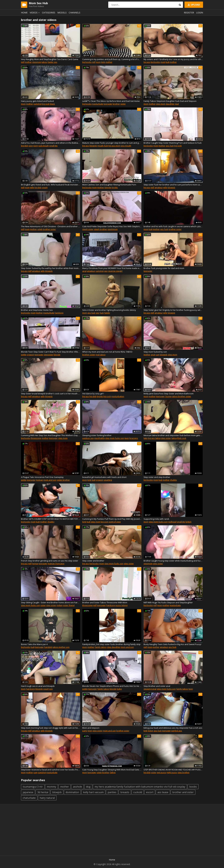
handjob (48, 647)
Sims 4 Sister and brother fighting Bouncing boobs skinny (109, 310)
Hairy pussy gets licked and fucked (37, 101)
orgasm (30, 355)
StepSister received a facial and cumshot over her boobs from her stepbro (51, 770)
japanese (28, 792)
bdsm (151, 731)
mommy (51, 787)
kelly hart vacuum (93, 792)
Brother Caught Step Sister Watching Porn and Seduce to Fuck (173, 143)
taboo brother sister (182, 396)
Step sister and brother (93, 561)
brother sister (49, 229)
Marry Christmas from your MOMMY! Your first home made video (112, 268)
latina (174, 438)
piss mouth (126, 146)
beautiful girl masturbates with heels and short (104, 477)
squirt (45, 187)
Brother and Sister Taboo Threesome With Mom (105, 602)
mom (98, 62)
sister (123, 104)
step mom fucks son (115, 438)
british (189, 522)
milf (23, 62)
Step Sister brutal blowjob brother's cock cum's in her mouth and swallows (51, 394)
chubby (174, 480)
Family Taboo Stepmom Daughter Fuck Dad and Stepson (170, 101)
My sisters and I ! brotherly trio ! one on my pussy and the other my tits (173, 59)
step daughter (114, 647)
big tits (115, 187)
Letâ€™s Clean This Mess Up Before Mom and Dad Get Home (111, 101)
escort (150, 792)
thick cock (182, 438)
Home (24, 13)
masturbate (98, 104)
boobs (193, 787)
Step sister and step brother (157, 477)
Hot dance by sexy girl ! (93, 394)
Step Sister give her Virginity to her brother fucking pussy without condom (173, 310)
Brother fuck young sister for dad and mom (164, 268)
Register (189, 13)
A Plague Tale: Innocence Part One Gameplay (42, 477)
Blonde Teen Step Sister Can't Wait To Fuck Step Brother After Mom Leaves (51, 352)
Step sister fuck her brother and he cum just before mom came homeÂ (173, 185)
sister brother (63, 480)
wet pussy (162, 772)
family (107, 313)
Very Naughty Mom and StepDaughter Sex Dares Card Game (50, 59)
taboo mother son (61, 647)
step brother (184, 772)
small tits (53, 146)
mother (28, 62)
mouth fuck (103, 146)
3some (168, 396)
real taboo (101, 355)
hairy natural (47, 798)
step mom (161, 104)
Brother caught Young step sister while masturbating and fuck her (173, 561)
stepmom (37, 62)
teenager (108, 104)
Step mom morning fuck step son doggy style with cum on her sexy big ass (51, 728)
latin (146, 438)
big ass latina (154, 438)
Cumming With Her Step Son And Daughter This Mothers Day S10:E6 (51, 435)
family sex (52, 62)
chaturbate (29, 798)
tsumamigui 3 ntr (33, 787)
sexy (31, 146)
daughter (170, 104)
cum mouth (44, 146)
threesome (36, 438)
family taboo (101, 647)
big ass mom (114, 146)
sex (106, 271)
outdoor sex (88, 438)
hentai (35, 563)
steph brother (100, 229)
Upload (194, 5)
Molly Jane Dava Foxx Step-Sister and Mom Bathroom (169, 394)
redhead (172, 522)
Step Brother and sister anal (157, 686)
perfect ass (177, 731)
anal (84, 271)
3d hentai (43, 792)
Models (62, 13)
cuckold (138, 792)
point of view (115, 522)
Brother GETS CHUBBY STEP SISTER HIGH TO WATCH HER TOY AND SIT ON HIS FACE (51, 519)
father (113, 772)
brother (116, 104)
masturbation (118, 396)
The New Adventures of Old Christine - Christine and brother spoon (51, 226)
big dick (24, 146)
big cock (46, 104)
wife (32, 187)
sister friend (69, 605)
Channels (75, 13)
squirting (108, 480)
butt (168, 62)
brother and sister (183, 792)
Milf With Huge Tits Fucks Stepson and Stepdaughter (168, 602)
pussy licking (121, 605)
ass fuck (170, 146)
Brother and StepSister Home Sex (37, 310)
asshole (77, 787)
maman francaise (56, 563)
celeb (40, 229)
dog (88, 787)
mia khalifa (99, 438)
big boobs (87, 62)
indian (60, 605)
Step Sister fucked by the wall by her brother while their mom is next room (51, 268)
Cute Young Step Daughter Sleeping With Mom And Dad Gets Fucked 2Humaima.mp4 (112, 770)
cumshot (37, 104)
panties (112, 792)
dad (177, 104)
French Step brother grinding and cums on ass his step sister (50, 561)
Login (200, 13)
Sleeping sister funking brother (97, 435)
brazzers (134, 438)
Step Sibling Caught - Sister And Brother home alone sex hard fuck (51, 602)
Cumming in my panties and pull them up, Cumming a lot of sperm (112, 59)
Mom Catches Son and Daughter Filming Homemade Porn (109, 185)
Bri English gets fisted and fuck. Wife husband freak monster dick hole (51, 185)
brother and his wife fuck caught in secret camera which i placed (173, 226)
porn (36, 146)
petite (24, 355)
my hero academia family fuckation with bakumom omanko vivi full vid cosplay (140, 787)
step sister (166, 438)
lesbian (40, 480)
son (51, 689)
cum (157, 355)
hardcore (59, 313)
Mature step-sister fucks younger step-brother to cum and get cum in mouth (112, 143)
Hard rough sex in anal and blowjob (38, 686)
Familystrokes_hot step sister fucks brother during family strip (111, 644)
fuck (102, 313)
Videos (35, 13)
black (52, 104)
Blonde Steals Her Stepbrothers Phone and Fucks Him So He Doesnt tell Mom (112, 686)
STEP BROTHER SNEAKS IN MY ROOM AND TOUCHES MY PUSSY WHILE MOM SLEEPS (173, 770)
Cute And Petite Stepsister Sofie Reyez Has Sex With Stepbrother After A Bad (112, 226)
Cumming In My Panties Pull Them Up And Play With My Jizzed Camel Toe (112, 519)
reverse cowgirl (115, 271)
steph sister (88, 229)
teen (127, 438)
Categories (49, 13)
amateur (159, 187)
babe (119, 689)
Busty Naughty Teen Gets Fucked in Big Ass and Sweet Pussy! (172, 644)
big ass (147, 62)
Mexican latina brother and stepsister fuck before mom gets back (173, 435)
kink (103, 62)
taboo (44, 62)
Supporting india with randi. (156, 519)
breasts (125, 792)
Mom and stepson (91, 728)
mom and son (50, 480)
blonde (108, 187)
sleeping (148, 689)
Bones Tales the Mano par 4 (34, 644)
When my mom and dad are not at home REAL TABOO (107, 352)
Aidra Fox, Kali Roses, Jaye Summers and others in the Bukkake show (51, 143)
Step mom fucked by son (155, 352)
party (85, 731)
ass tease (163, 792)
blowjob (93, 146)
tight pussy (172, 772)
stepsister (48, 355)
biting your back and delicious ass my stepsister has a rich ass (173, 728)
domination (72, 792)
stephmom (113, 229)
